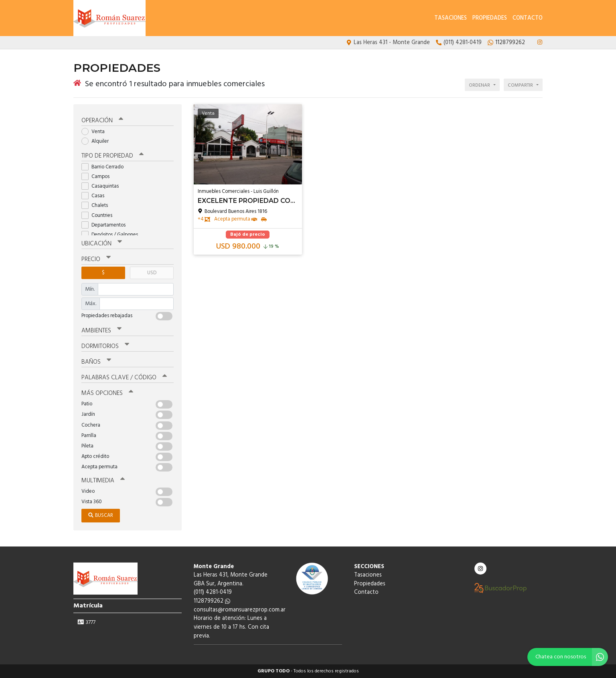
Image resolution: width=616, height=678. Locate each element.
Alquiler (98, 141)
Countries (99, 216)
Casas (95, 196)
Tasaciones (451, 18)
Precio (96, 259)
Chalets (97, 205)
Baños (96, 362)
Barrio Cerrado (105, 167)
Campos (98, 177)
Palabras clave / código (124, 378)
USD (152, 273)
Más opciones (107, 393)
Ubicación (102, 244)
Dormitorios (105, 346)
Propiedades (490, 18)
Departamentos (106, 225)
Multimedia (103, 481)
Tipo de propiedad (112, 156)
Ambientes (101, 331)
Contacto (528, 18)
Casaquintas (103, 186)
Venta (96, 132)
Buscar (101, 515)
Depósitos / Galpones (112, 235)
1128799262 (212, 601)
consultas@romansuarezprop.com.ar (240, 610)
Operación (102, 121)
